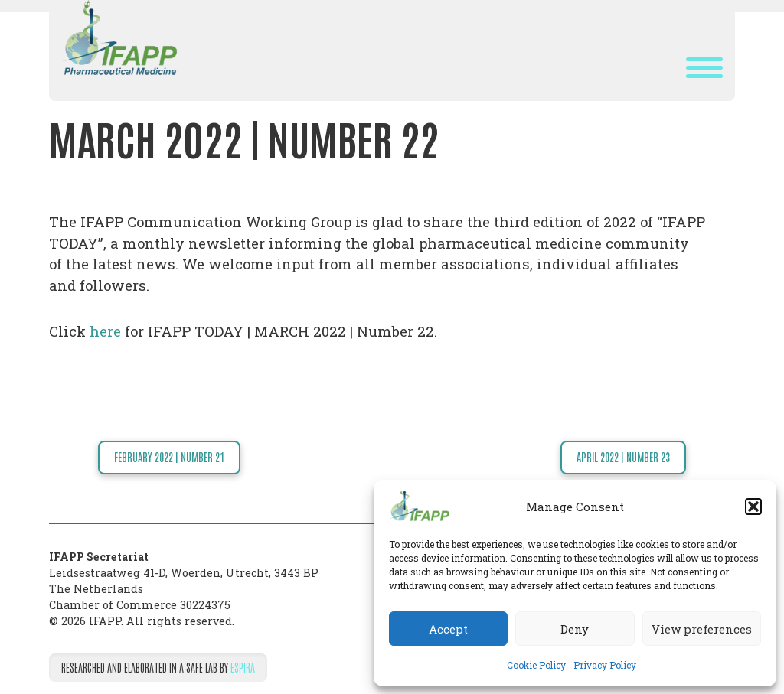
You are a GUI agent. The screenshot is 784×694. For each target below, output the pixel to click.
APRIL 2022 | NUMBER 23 (623, 457)
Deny (575, 629)
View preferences (702, 629)
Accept (448, 629)
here (105, 331)
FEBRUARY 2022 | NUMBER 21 (169, 457)
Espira (243, 667)
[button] (753, 507)
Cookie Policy (536, 665)
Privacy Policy (605, 665)
